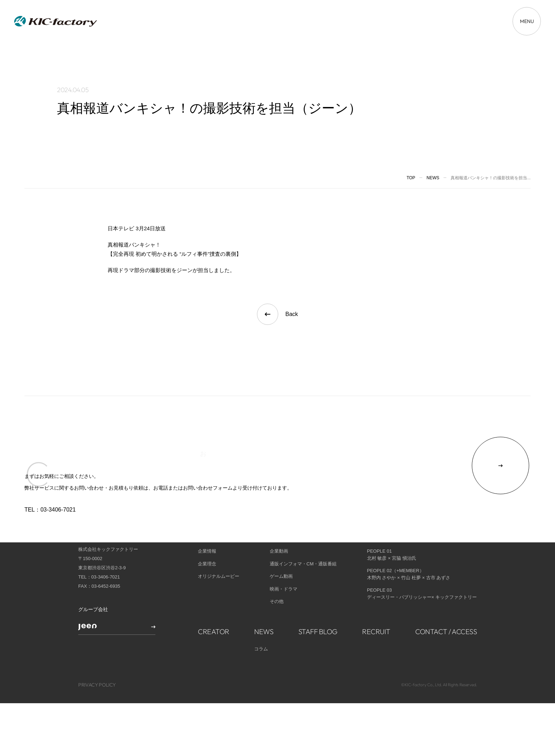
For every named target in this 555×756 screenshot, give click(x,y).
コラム (261, 623)
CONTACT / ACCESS (446, 606)
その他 (277, 576)
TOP (411, 178)
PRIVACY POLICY (97, 660)
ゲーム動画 (281, 551)
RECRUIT (376, 606)
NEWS (264, 606)
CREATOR (214, 606)
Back (277, 314)
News (433, 178)
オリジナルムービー (219, 551)
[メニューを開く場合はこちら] (527, 21)
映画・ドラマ (284, 563)
